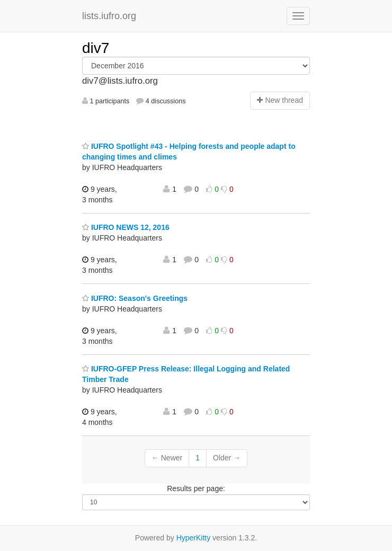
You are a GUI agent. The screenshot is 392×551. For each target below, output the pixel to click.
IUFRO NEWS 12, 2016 (126, 227)
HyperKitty (194, 538)
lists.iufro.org (109, 16)
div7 (96, 48)
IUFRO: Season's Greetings (135, 298)
